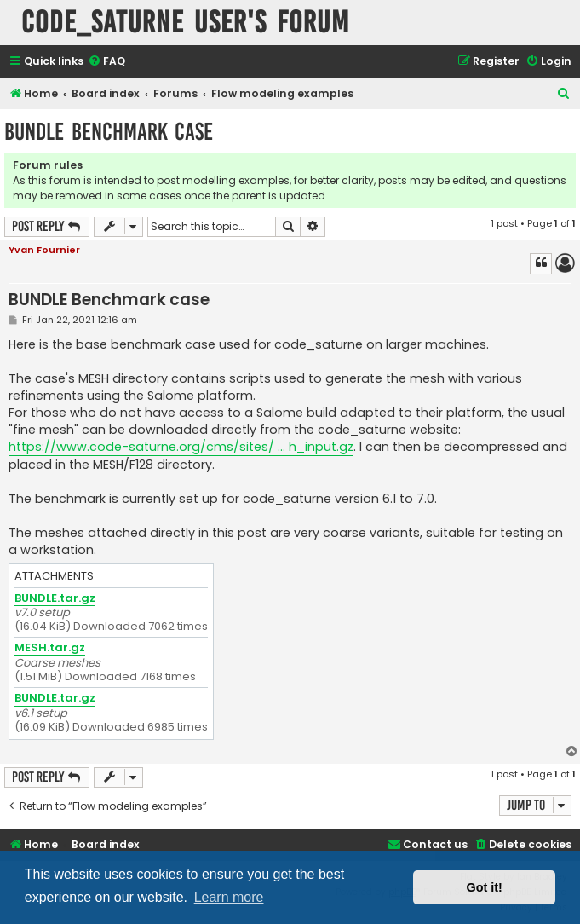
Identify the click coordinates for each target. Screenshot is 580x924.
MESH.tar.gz (50, 648)
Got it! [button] (485, 887)
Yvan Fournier (44, 250)
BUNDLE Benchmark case (109, 132)
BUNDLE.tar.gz (55, 599)
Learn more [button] (229, 897)
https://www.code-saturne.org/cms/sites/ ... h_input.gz (181, 447)
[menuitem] (106, 62)
